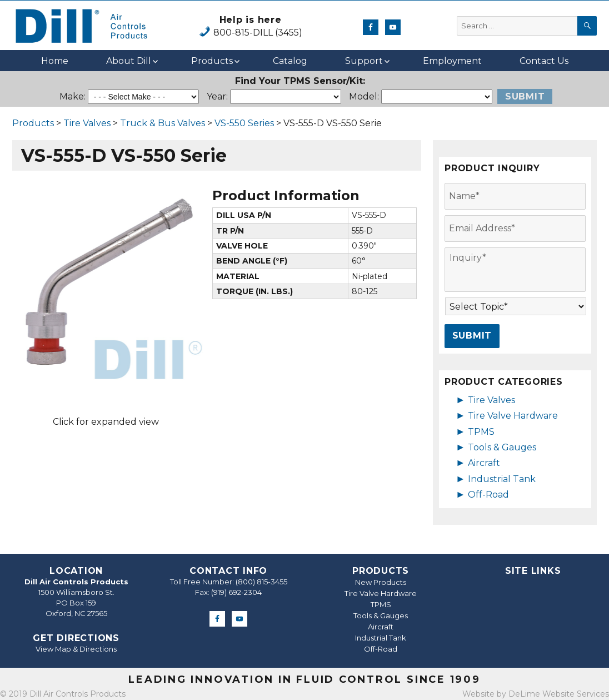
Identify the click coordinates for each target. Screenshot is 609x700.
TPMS (481, 432)
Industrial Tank (502, 479)
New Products (381, 582)
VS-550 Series (244, 123)
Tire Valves (87, 123)
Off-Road (488, 495)
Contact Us (544, 61)
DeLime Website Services (559, 694)
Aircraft (484, 463)
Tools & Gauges (502, 447)
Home (55, 61)
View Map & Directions (76, 649)
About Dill (129, 61)
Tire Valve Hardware (513, 416)
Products (212, 61)
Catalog (290, 61)
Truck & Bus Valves (163, 123)
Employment (452, 61)
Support (364, 61)
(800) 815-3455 (261, 582)
